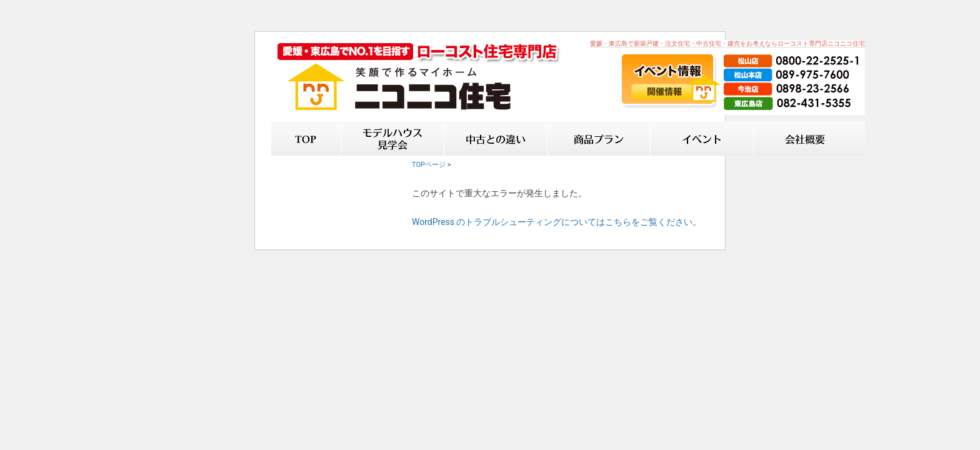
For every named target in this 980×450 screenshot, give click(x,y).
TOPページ (429, 165)
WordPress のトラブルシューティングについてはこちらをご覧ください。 (557, 222)
